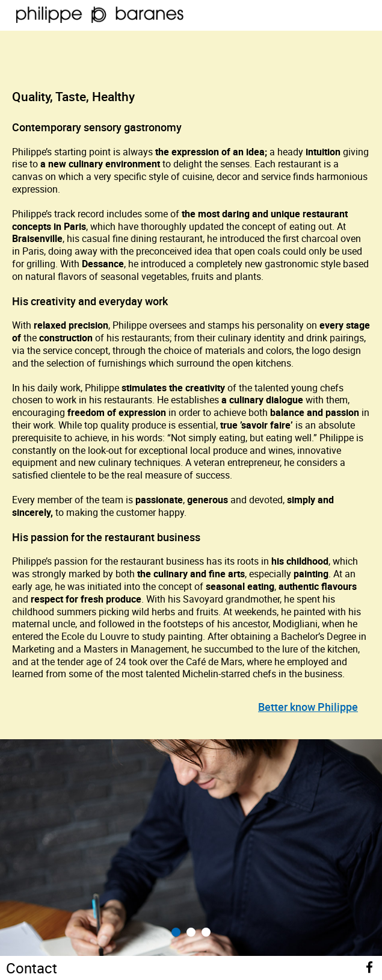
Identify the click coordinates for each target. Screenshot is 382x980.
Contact (32, 968)
